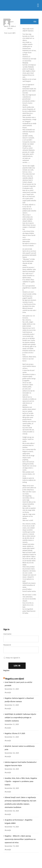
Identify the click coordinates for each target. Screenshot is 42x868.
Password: (7, 645)
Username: (7, 634)
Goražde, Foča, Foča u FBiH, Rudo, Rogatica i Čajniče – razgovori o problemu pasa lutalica (21, 782)
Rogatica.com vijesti (15, 679)
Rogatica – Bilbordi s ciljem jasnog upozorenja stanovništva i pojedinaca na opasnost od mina (20, 839)
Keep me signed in (13, 658)
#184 (35, 21)
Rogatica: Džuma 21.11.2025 (15, 733)
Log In (17, 666)
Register (6, 670)
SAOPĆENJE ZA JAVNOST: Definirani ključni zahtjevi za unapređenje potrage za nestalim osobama (20, 718)
